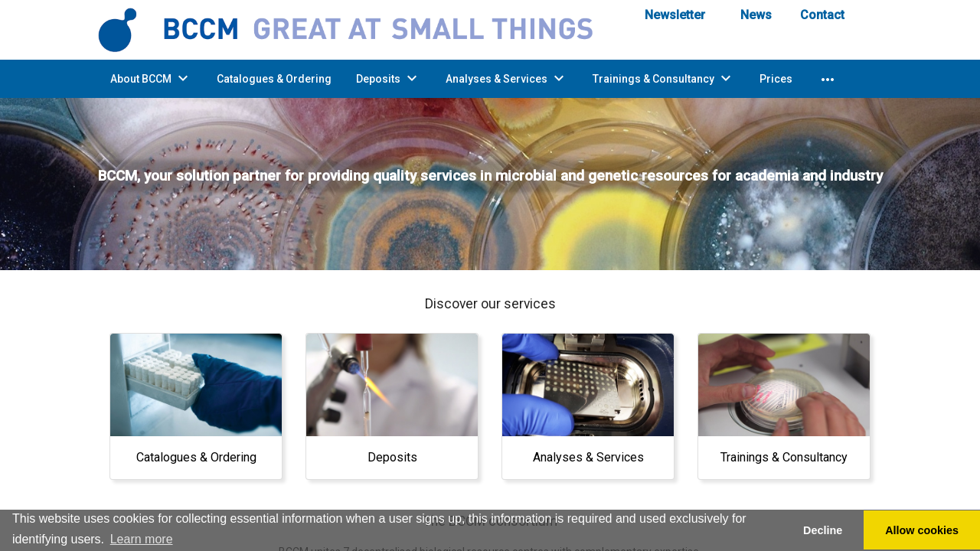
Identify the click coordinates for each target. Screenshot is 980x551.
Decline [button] (823, 530)
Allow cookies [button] (922, 530)
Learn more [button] (142, 539)
